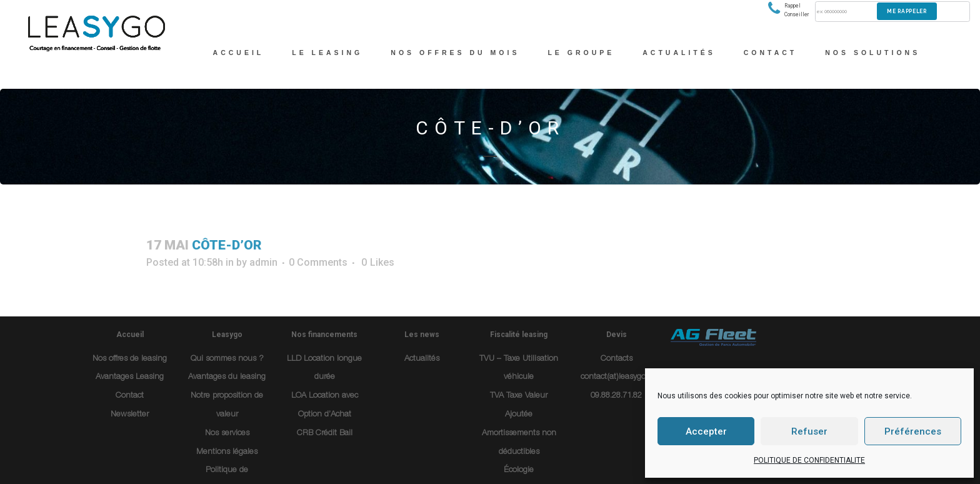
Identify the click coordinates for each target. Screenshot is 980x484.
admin (263, 262)
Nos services (227, 434)
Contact (130, 396)
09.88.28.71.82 (616, 396)
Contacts (617, 359)
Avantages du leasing (227, 377)
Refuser (809, 431)
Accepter (706, 431)
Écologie (519, 471)
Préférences (913, 431)
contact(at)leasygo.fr (616, 377)
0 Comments (318, 262)
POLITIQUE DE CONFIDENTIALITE (809, 460)
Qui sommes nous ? (227, 359)
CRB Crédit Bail (325, 434)
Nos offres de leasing (130, 359)
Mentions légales (227, 452)
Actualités (422, 359)
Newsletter (130, 415)
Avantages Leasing (130, 377)
